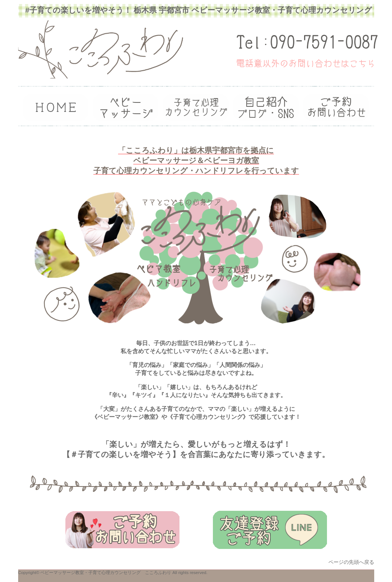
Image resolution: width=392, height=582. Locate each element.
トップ (56, 107)
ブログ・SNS (266, 107)
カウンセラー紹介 (126, 107)
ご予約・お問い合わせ (336, 107)
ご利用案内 (196, 107)
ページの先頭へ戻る (351, 562)
